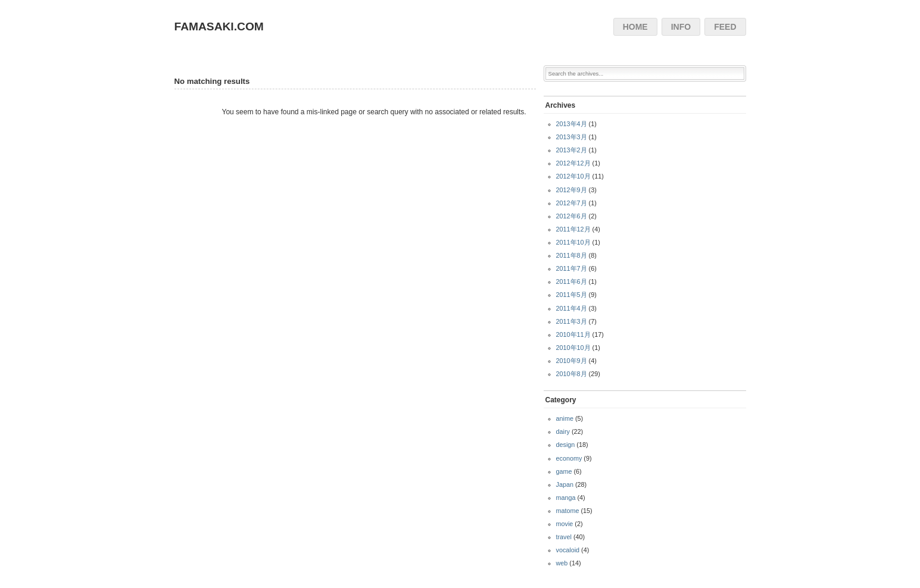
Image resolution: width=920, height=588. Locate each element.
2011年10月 (573, 242)
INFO (681, 27)
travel (564, 537)
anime (565, 418)
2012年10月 (573, 176)
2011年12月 (573, 229)
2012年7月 (572, 203)
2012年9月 (572, 190)
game (564, 471)
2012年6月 (572, 216)
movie (565, 524)
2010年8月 (572, 374)
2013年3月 (572, 137)
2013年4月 (572, 124)
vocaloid (568, 550)
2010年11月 (573, 334)
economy (569, 458)
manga (566, 498)
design (566, 445)
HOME (635, 27)
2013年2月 (572, 150)
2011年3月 (572, 321)
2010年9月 (572, 361)
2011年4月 (572, 308)
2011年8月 (572, 255)
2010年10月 (573, 348)
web (562, 563)
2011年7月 (572, 268)
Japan (565, 484)
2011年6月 (572, 282)
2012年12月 (573, 163)
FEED (725, 27)
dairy (563, 431)
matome (568, 511)
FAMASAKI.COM (219, 26)
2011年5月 (572, 295)
